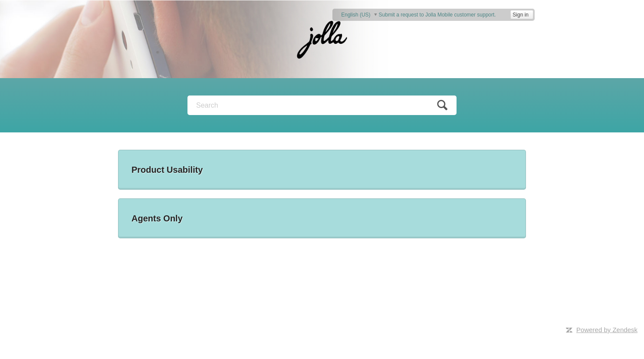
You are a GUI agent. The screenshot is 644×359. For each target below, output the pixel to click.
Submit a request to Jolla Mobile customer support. (437, 15)
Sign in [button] (521, 15)
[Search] (322, 105)
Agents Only (157, 218)
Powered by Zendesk (607, 330)
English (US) (356, 14)
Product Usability (167, 170)
